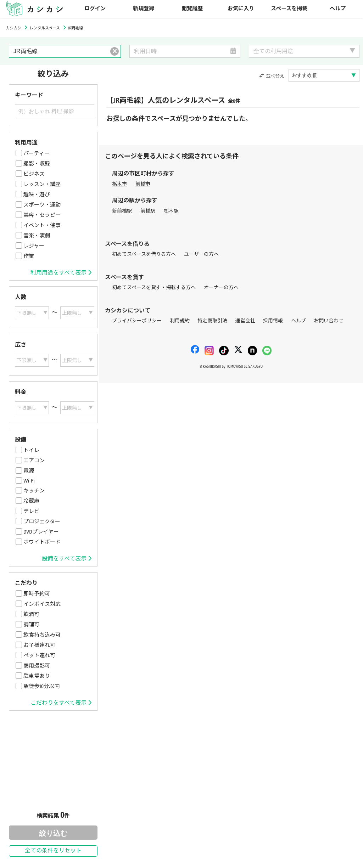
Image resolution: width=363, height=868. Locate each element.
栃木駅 (171, 211)
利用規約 (180, 321)
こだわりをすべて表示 (61, 703)
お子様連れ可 (39, 645)
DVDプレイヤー (41, 532)
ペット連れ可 (39, 655)
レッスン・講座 (42, 184)
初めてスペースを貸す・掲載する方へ (154, 288)
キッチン (34, 491)
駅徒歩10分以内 (41, 686)
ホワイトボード (42, 542)
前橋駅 (148, 211)
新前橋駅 (122, 211)
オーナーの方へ (221, 288)
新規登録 (144, 9)
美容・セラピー (42, 215)
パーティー (37, 153)
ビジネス (34, 174)
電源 (29, 471)
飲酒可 (31, 614)
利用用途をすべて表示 (61, 273)
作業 (29, 256)
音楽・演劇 (37, 236)
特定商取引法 (212, 321)
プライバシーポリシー (137, 321)
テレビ (31, 511)
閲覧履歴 (192, 9)
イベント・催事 (42, 225)
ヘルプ (338, 9)
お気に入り (241, 9)
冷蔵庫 (31, 501)
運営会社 (245, 321)
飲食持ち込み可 (42, 635)
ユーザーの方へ (201, 254)
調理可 (31, 625)
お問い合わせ (329, 321)
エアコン (34, 461)
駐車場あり (37, 676)
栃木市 (119, 184)
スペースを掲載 (289, 9)
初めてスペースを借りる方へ (144, 254)
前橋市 (143, 184)
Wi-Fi (29, 481)
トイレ (31, 450)
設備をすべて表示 (67, 559)
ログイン (95, 9)
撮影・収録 (37, 164)
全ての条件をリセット (53, 851)
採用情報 (273, 321)
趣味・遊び (37, 195)
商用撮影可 (37, 666)
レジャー (34, 246)
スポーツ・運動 (42, 205)
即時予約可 (37, 594)
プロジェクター (42, 522)
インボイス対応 (42, 604)
